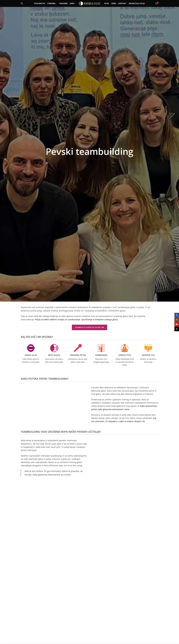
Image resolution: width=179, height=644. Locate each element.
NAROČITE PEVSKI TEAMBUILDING (90, 508)
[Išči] (22, 3)
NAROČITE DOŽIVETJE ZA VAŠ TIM (89, 327)
